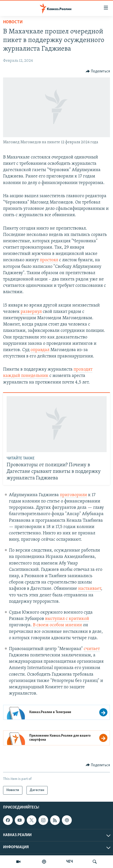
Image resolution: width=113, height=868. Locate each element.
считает (92, 649)
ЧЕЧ (69, 862)
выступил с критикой (67, 619)
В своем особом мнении (57, 625)
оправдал (40, 350)
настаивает (90, 589)
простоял (49, 260)
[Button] (98, 71)
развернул (31, 312)
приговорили (73, 495)
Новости (13, 22)
